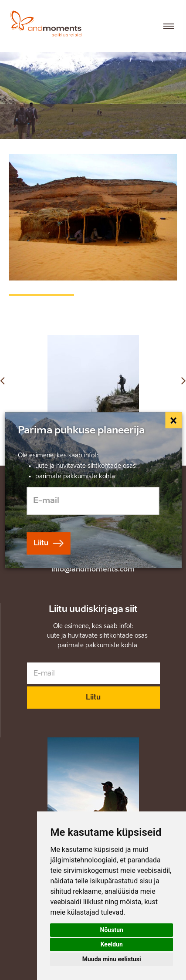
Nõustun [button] (112, 930)
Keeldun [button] (112, 944)
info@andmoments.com (93, 569)
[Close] (174, 420)
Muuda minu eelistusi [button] (112, 959)
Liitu (93, 697)
